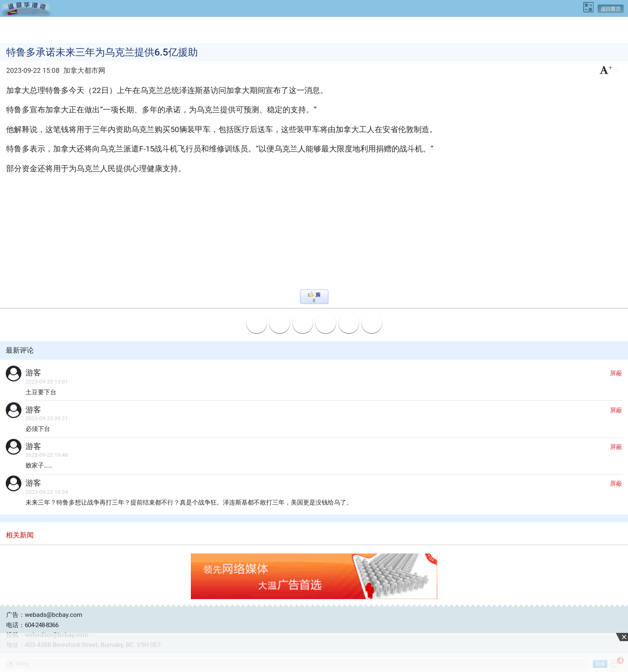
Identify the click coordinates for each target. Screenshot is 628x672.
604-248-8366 (42, 625)
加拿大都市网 (84, 71)
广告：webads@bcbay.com (44, 615)
